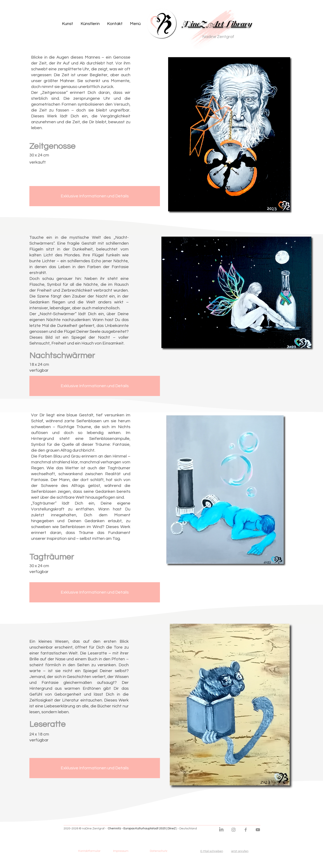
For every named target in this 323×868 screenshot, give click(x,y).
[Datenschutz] (159, 851)
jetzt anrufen (240, 851)
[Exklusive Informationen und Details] (95, 196)
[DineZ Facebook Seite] (246, 830)
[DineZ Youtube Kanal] (258, 830)
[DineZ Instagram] (233, 830)
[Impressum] (121, 851)
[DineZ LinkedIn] (221, 830)
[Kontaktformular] (89, 851)
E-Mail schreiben (212, 851)
